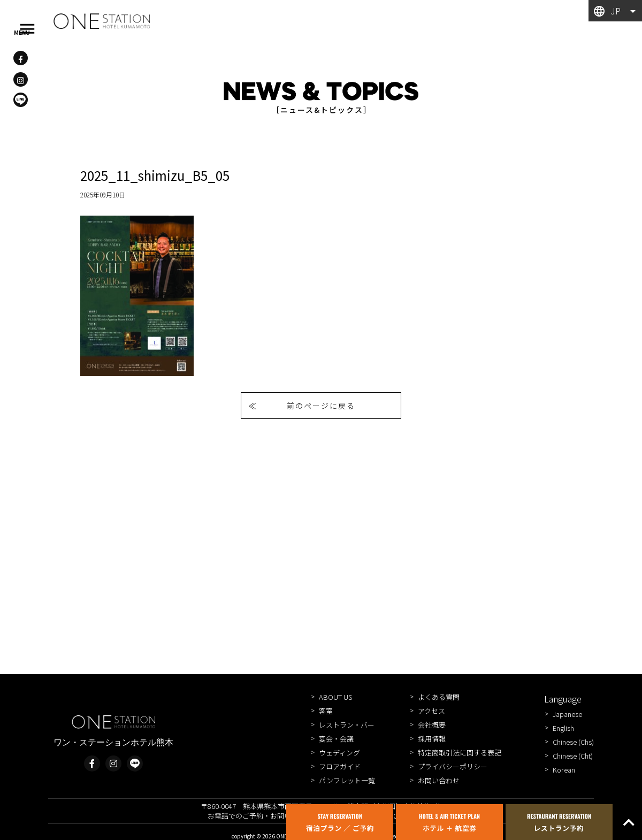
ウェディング (339, 753)
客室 (326, 711)
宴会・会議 (336, 739)
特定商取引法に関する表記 (460, 753)
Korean (564, 770)
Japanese (567, 714)
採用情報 (432, 739)
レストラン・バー (347, 725)
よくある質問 (439, 697)
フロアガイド (340, 766)
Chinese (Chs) (573, 742)
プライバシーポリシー (453, 766)
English (563, 728)
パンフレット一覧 (347, 780)
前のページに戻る (321, 406)
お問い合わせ (439, 780)
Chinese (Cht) (573, 756)
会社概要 (432, 725)
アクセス (431, 711)
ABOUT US (335, 697)
